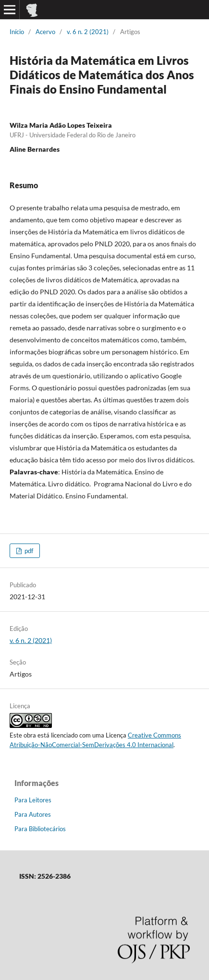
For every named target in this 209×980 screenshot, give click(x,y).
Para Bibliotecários (40, 829)
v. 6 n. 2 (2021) (88, 32)
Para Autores (33, 814)
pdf (28, 551)
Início (17, 32)
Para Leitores (33, 800)
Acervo (45, 32)
